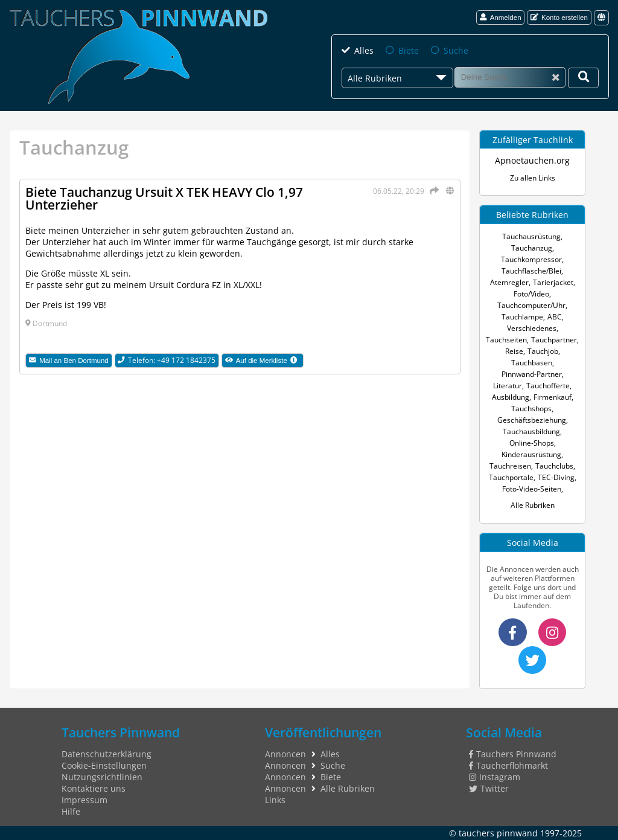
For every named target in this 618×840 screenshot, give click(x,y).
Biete (409, 50)
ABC (555, 317)
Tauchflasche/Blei (531, 271)
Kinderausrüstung (531, 454)
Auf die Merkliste (264, 361)
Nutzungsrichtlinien (102, 777)
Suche (456, 50)
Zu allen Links (533, 178)
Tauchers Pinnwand (513, 754)
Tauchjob (543, 351)
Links (275, 800)
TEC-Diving (556, 477)
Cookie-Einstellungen (104, 765)
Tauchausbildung (531, 431)
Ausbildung (511, 397)
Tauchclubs (554, 466)
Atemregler (509, 282)
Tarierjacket (553, 282)
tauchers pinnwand (498, 833)
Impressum (84, 800)
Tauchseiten (506, 340)
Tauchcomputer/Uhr (531, 305)
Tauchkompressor (531, 259)
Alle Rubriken (533, 505)
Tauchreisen (510, 466)
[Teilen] (432, 191)
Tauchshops (531, 409)
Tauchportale (511, 477)
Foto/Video (531, 294)
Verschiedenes (532, 328)
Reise (514, 351)
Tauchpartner (554, 340)
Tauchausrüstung (531, 236)
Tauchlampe (522, 317)
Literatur (508, 386)
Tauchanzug (532, 248)
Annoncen (285, 754)
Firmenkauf (553, 397)
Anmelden (501, 17)
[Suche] (510, 77)
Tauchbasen (532, 363)
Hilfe (71, 811)
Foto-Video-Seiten (532, 489)
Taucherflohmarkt (508, 765)
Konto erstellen (559, 17)
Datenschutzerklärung (107, 754)
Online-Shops (532, 443)
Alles (364, 50)
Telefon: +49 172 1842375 (167, 360)
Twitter (489, 788)
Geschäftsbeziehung (532, 420)
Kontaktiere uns (94, 788)
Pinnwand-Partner (532, 374)
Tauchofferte (548, 386)
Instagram (495, 777)
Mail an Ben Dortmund (68, 360)
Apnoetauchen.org (532, 160)
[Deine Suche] (583, 78)
